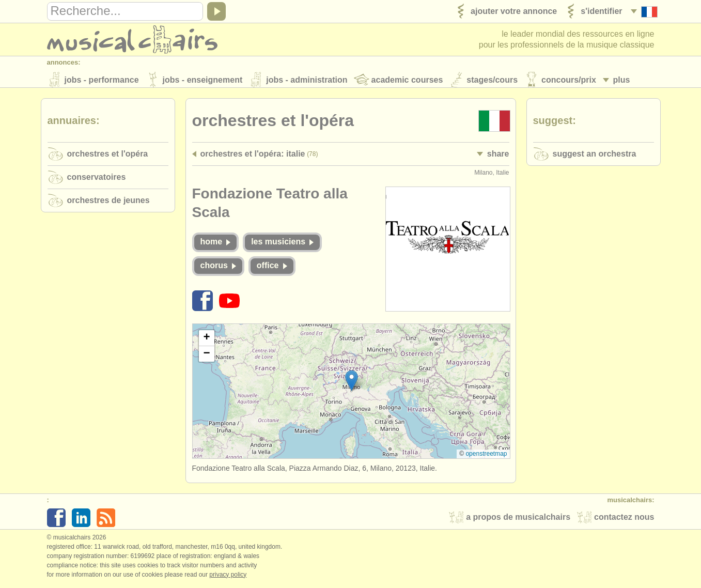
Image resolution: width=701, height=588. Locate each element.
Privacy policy (228, 577)
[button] (352, 383)
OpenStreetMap (486, 457)
